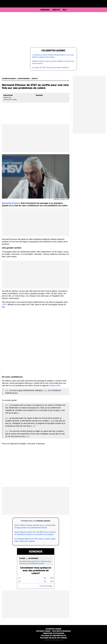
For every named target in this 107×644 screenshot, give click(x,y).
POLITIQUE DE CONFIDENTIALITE (53, 636)
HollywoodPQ (55, 386)
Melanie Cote (7, 98)
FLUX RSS (47, 640)
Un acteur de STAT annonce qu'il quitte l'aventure (51, 68)
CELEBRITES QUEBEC (9, 79)
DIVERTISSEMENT (24, 79)
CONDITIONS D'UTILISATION (54, 633)
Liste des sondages (46, 586)
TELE (65, 10)
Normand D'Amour (11, 203)
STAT (4, 305)
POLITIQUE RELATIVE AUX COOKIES (54, 638)
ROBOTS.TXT (60, 640)
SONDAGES (45, 10)
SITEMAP (53, 640)
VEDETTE (56, 10)
